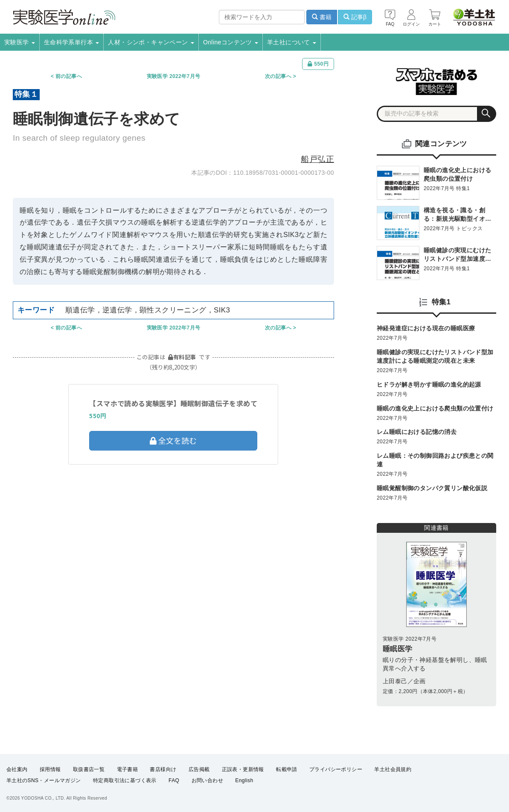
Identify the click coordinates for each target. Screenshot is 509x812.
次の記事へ (278, 76)
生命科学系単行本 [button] (72, 42)
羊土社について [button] (292, 42)
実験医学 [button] (20, 42)
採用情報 (50, 769)
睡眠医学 (398, 649)
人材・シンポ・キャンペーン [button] (151, 42)
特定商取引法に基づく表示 (125, 780)
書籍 (322, 17)
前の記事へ (69, 76)
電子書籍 (128, 769)
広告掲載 (199, 769)
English (244, 780)
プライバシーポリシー (336, 769)
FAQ (174, 780)
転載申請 (287, 769)
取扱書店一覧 (89, 769)
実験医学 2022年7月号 (174, 76)
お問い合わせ (207, 780)
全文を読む (173, 440)
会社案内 (17, 769)
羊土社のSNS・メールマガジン (44, 780)
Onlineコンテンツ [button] (231, 42)
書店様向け (163, 769)
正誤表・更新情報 (243, 769)
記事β (355, 17)
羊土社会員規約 (393, 769)
